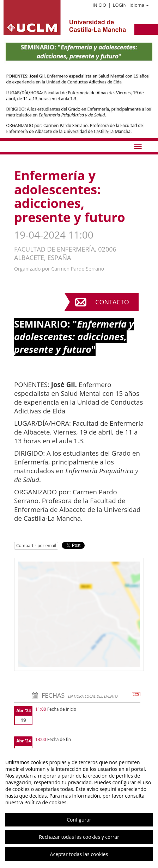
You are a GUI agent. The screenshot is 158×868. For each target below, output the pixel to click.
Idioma (139, 5)
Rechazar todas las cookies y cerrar (79, 837)
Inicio (99, 5)
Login (120, 5)
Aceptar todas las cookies (79, 854)
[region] (79, 808)
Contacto (112, 302)
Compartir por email (36, 546)
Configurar (79, 820)
